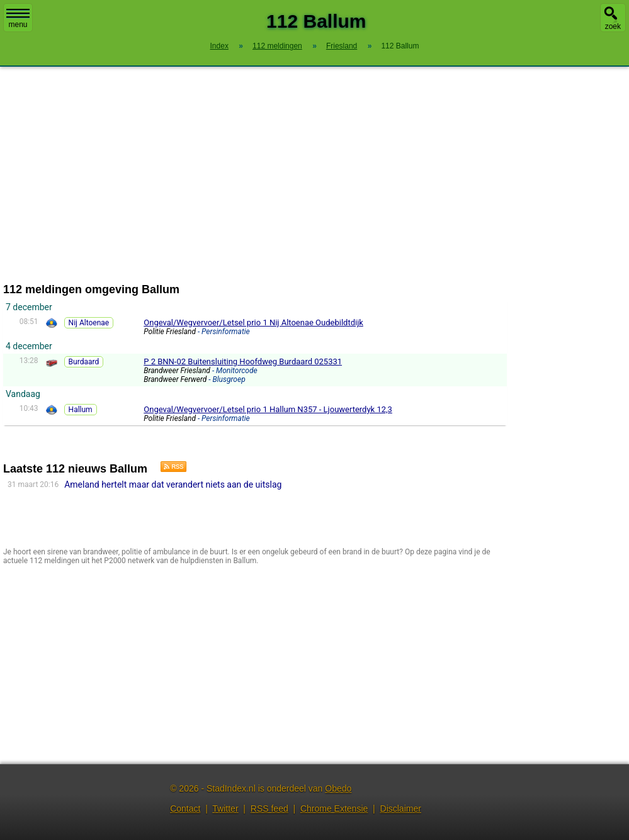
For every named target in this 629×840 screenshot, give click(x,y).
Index (219, 46)
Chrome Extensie (334, 809)
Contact (185, 809)
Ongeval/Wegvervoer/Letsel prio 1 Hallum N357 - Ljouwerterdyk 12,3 (268, 409)
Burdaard (84, 362)
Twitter (225, 809)
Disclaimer (401, 809)
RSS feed (269, 809)
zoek (613, 26)
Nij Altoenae (89, 323)
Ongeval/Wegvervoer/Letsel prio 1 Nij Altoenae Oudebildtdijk (253, 322)
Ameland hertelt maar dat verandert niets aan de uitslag (173, 484)
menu (18, 19)
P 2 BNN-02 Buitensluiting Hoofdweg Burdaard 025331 (243, 361)
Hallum (81, 410)
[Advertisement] (314, 175)
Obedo (338, 788)
